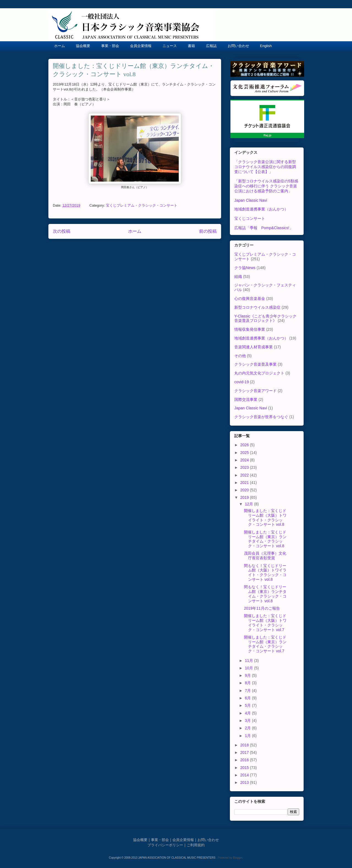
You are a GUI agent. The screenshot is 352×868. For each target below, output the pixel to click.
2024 (245, 460)
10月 (249, 668)
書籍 (191, 46)
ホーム (60, 46)
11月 (249, 661)
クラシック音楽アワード (255, 391)
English (266, 46)
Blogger (238, 858)
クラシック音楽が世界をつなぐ (261, 417)
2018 (245, 745)
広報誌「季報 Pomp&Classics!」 (264, 228)
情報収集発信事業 (250, 329)
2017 (245, 752)
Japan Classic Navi (251, 200)
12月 (249, 504)
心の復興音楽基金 (250, 299)
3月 (248, 721)
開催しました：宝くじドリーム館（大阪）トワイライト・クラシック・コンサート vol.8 (265, 517)
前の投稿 (208, 231)
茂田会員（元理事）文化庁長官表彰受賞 (265, 556)
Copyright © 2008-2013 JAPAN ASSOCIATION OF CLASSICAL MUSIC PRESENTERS (163, 858)
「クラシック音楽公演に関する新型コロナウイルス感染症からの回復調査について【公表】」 (265, 167)
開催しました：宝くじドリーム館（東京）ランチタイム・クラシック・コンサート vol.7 (265, 644)
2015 (245, 768)
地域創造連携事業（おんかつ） (261, 209)
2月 (248, 728)
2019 (245, 497)
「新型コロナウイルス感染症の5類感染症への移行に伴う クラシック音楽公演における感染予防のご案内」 (266, 186)
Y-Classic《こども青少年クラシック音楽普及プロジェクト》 (265, 318)
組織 (238, 276)
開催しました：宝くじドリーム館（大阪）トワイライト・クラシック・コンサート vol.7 (265, 623)
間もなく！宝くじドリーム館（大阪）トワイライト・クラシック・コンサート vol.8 (265, 573)
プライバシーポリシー (165, 845)
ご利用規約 (196, 845)
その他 (240, 356)
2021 (245, 483)
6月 (248, 698)
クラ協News (245, 268)
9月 (248, 675)
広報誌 (211, 46)
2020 (245, 490)
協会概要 (83, 46)
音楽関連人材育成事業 (254, 347)
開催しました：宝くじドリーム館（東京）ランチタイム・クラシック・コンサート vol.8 (265, 539)
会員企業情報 (141, 46)
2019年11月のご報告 (262, 608)
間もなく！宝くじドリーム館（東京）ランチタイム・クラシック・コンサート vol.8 (265, 594)
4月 (248, 713)
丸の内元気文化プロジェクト (259, 373)
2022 (245, 475)
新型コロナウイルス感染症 (257, 307)
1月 (248, 736)
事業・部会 (110, 46)
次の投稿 (62, 231)
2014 (245, 775)
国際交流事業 (246, 399)
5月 (248, 705)
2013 (245, 782)
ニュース (170, 46)
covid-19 (242, 382)
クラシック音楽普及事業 (255, 364)
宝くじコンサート (250, 218)
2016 (245, 760)
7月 (248, 691)
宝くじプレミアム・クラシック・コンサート (142, 205)
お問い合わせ (238, 46)
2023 (245, 467)
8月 (248, 683)
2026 (245, 445)
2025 (245, 453)
